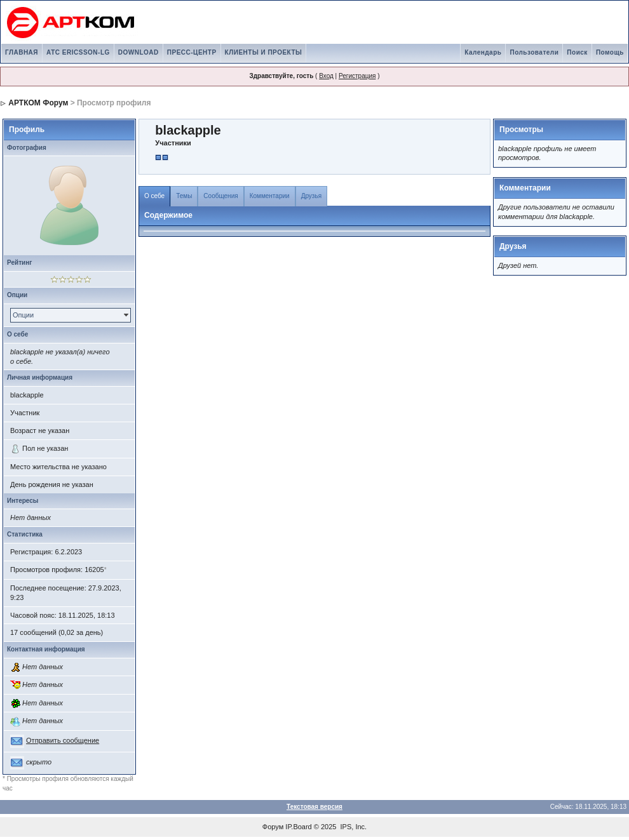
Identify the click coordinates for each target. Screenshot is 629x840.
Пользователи (534, 52)
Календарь (483, 52)
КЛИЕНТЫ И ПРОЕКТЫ (264, 52)
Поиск (577, 52)
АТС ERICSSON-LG (78, 52)
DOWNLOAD (139, 52)
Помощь (610, 52)
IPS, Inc (353, 827)
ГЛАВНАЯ (22, 52)
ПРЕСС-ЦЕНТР (192, 52)
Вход (326, 76)
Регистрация (357, 76)
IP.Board (298, 827)
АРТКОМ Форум (38, 103)
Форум (273, 827)
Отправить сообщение (63, 740)
